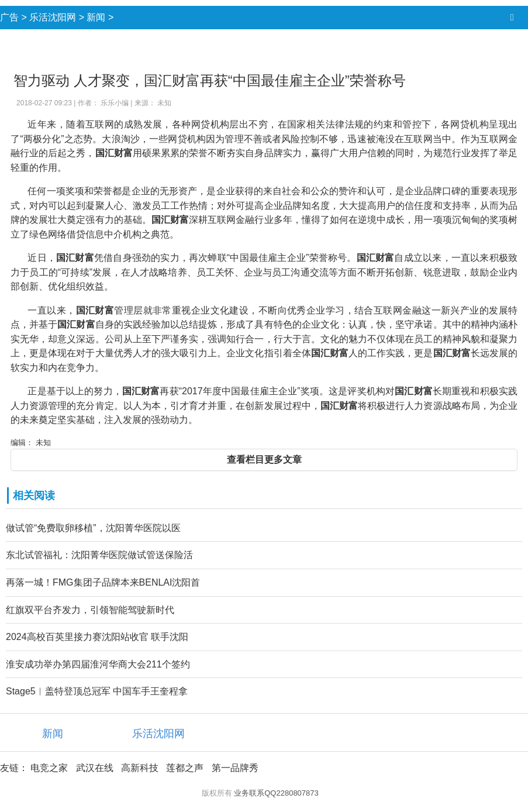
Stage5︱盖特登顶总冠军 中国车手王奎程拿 (97, 691)
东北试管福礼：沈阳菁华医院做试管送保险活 (99, 555)
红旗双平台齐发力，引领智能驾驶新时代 (90, 610)
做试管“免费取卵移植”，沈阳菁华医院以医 (93, 528)
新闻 (96, 17)
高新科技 (140, 768)
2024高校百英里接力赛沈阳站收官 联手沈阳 (97, 637)
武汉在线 (95, 768)
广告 (9, 17)
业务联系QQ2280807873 (276, 793)
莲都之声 (185, 768)
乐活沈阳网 (53, 17)
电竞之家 (49, 768)
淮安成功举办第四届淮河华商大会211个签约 (98, 664)
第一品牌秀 (235, 768)
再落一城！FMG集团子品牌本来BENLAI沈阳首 (103, 582)
